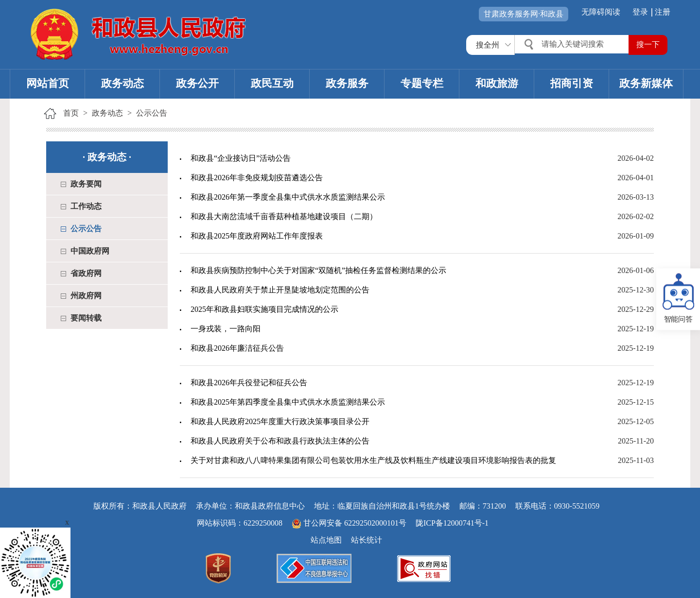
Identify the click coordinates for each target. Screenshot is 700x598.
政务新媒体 (646, 83)
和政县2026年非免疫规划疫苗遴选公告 (257, 178)
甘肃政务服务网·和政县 (524, 14)
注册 (663, 12)
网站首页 (48, 83)
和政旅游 (497, 83)
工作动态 (86, 206)
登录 (640, 12)
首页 (71, 113)
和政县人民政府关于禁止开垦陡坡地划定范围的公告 (280, 290)
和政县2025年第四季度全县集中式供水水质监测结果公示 (288, 402)
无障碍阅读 (601, 12)
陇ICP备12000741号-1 (452, 523)
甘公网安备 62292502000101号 (350, 523)
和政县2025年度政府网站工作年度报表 (257, 236)
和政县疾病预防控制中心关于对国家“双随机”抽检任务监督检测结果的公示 (318, 270)
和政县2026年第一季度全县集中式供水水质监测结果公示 (288, 197)
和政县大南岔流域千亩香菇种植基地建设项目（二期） (284, 216)
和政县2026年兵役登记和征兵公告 (249, 383)
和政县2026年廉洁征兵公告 (237, 348)
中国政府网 (90, 251)
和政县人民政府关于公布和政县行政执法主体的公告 (280, 441)
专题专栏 (422, 83)
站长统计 (367, 540)
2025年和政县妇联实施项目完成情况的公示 (264, 309)
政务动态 (122, 83)
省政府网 (86, 273)
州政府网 (86, 296)
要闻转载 (86, 318)
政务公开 (197, 83)
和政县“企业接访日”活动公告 (241, 158)
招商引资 (572, 83)
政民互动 (272, 83)
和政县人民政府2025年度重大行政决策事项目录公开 (280, 421)
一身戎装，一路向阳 (226, 329)
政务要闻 (86, 184)
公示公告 (152, 113)
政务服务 (347, 83)
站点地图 (326, 540)
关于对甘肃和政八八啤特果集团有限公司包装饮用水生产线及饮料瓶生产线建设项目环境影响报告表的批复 (373, 460)
